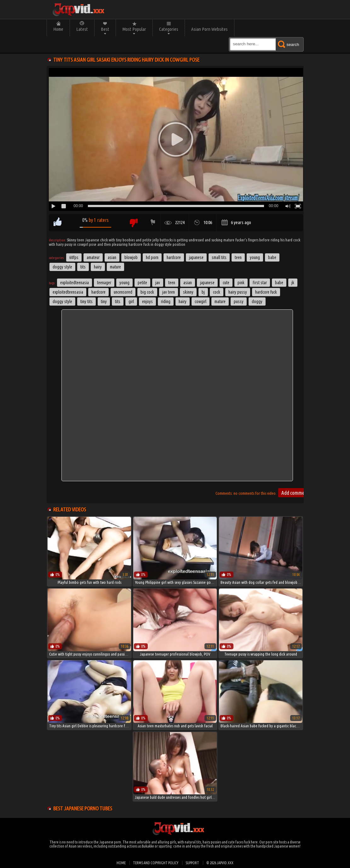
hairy (183, 302)
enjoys (147, 302)
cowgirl (201, 302)
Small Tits (219, 257)
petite (142, 283)
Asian (112, 257)
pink (241, 283)
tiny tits (86, 302)
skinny (188, 292)
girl (131, 302)
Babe (272, 257)
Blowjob (131, 257)
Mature (115, 267)
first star (260, 283)
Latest (82, 29)
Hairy (98, 267)
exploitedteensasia (68, 292)
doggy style (62, 302)
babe (279, 283)
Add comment (295, 493)
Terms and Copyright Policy (156, 863)
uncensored (123, 292)
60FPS (74, 257)
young (124, 283)
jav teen (169, 292)
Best (105, 29)
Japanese (196, 257)
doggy (257, 302)
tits (118, 302)
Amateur (93, 257)
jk (293, 283)
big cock (147, 292)
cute (226, 283)
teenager (104, 283)
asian (188, 283)
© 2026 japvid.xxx (220, 863)
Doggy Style (62, 267)
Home (58, 29)
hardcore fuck (266, 292)
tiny (104, 302)
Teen (238, 257)
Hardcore (174, 257)
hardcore (98, 292)
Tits (83, 267)
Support (192, 863)
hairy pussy (238, 292)
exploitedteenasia (75, 283)
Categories (169, 29)
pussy (239, 302)
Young (255, 257)
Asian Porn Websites (209, 29)
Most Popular (134, 29)
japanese (207, 283)
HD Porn (152, 257)
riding (166, 302)
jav (158, 283)
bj (203, 292)
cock (217, 292)
